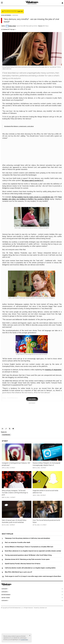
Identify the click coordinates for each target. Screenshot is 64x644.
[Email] (2, 463)
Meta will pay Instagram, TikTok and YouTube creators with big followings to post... (15, 527)
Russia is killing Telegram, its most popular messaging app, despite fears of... (47, 498)
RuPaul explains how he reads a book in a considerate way (33, 197)
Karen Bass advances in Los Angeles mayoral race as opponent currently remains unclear (33, 585)
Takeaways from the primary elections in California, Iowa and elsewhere (27, 573)
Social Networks (6, 469)
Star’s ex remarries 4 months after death (17, 577)
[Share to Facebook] (13, 463)
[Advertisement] (32, 151)
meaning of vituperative (53, 404)
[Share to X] (10, 463)
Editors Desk (12, 26)
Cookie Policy (24, 640)
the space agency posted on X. (33, 180)
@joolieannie (7, 126)
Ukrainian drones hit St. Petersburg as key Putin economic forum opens (27, 594)
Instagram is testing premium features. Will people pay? (16, 498)
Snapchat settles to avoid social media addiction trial (45, 526)
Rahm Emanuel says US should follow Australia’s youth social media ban (14, 556)
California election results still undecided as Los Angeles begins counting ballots (30, 602)
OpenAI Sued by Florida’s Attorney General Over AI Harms (23, 598)
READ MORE (32, 433)
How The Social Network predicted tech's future (46, 556)
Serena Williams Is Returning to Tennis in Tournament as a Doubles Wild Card (29, 581)
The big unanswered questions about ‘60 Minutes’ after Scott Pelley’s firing (28, 590)
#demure (16, 126)
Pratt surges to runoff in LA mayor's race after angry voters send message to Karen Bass (33, 611)
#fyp (12, 126)
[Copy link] (6, 463)
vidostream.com (43, 642)
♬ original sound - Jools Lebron (26, 126)
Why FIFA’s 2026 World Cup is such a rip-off (18, 607)
